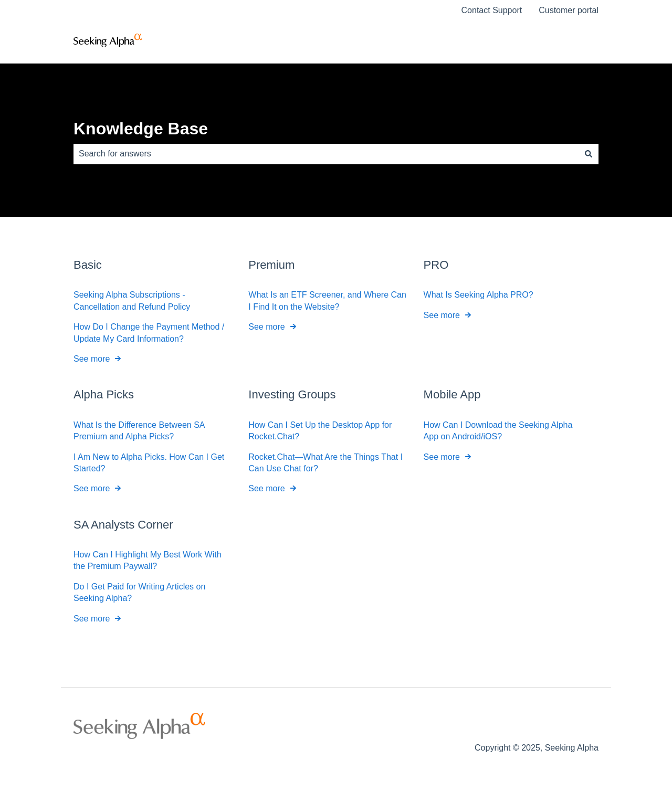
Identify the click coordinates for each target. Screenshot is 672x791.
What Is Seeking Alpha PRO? (479, 295)
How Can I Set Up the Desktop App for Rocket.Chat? (320, 430)
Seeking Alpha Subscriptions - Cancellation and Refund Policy (132, 300)
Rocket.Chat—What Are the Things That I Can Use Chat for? (325, 462)
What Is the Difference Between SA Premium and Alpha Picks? (139, 430)
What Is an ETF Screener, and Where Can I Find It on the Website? (327, 300)
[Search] (589, 154)
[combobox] (326, 154)
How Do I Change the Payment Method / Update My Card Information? (149, 333)
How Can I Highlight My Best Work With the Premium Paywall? (148, 560)
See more (92, 359)
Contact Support (492, 10)
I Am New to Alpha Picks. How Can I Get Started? (149, 462)
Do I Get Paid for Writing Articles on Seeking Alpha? (139, 592)
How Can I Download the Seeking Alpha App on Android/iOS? (498, 430)
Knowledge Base (141, 129)
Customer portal (569, 10)
